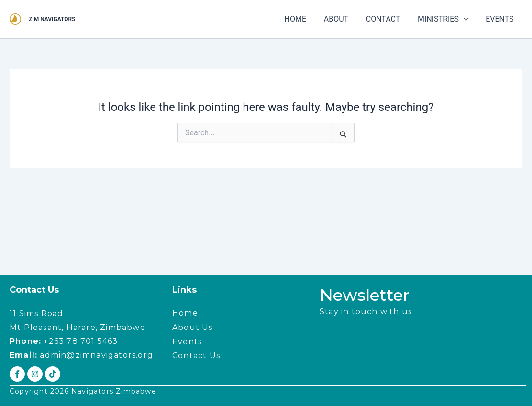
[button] (467, 19)
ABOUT (344, 19)
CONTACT (388, 19)
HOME (305, 19)
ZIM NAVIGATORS (52, 19)
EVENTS (501, 19)
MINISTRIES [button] (446, 19)
